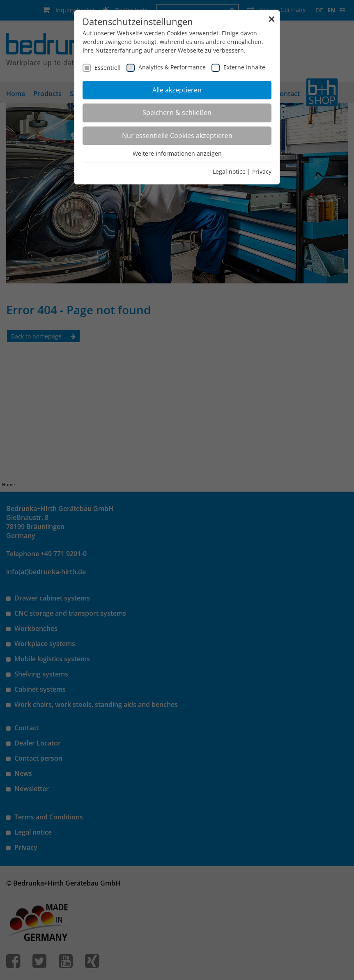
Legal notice (229, 171)
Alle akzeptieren (177, 90)
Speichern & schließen (177, 113)
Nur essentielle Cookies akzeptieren (177, 136)
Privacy (262, 171)
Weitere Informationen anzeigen (177, 153)
